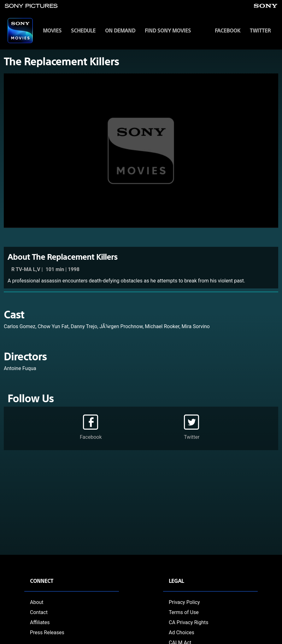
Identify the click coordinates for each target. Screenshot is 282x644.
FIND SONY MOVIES (168, 30)
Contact (39, 612)
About (37, 602)
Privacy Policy (184, 602)
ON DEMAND (120, 30)
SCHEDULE (83, 30)
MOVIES (52, 30)
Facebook (228, 30)
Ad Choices (182, 632)
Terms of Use (184, 612)
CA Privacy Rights (189, 622)
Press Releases (47, 632)
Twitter (260, 30)
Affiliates (40, 622)
